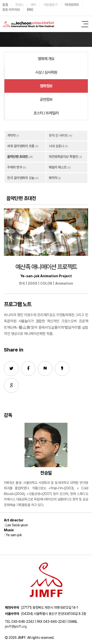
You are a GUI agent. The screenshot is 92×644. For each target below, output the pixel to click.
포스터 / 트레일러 (46, 113)
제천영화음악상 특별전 (63, 157)
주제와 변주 (15, 167)
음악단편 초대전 (17, 157)
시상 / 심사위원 (46, 72)
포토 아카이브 (11, 10)
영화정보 (46, 86)
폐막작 (53, 178)
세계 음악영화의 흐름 (21, 146)
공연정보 (46, 100)
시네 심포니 (56, 146)
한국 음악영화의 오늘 (21, 178)
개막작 (11, 135)
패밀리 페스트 (58, 167)
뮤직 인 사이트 (58, 135)
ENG (30, 10)
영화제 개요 (46, 59)
